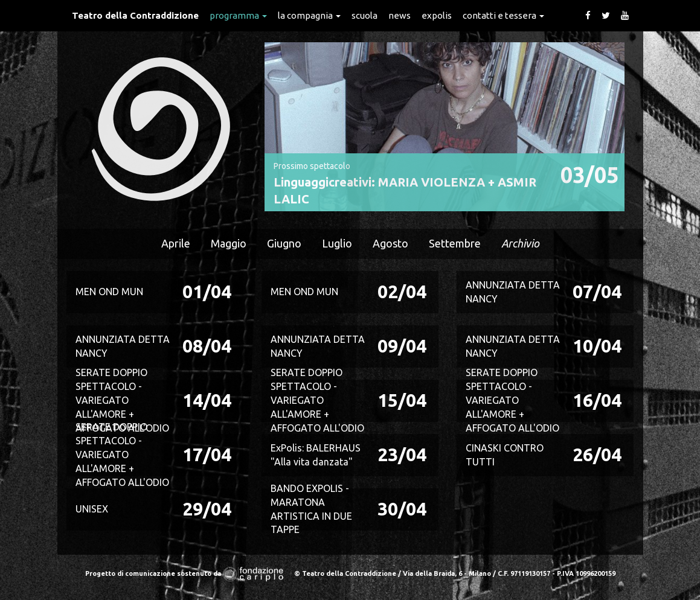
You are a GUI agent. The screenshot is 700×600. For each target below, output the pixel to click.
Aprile (176, 243)
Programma (238, 15)
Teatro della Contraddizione (135, 15)
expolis (437, 15)
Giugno (284, 243)
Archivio (520, 243)
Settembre (455, 243)
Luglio (337, 243)
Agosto (390, 243)
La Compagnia (309, 15)
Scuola (364, 15)
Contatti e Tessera (503, 15)
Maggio (229, 243)
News (400, 15)
